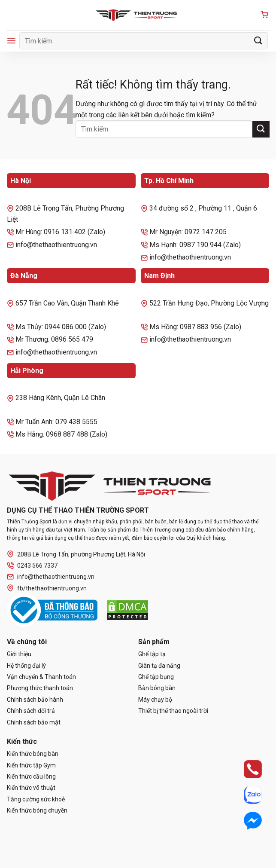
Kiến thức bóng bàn (33, 754)
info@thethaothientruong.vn (51, 577)
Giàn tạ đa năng (159, 666)
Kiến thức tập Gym (31, 765)
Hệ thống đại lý (26, 666)
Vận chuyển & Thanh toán (41, 677)
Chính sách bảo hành (35, 700)
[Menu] (11, 41)
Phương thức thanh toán (40, 688)
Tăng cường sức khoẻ (36, 799)
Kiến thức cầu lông (31, 776)
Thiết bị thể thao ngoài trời (173, 711)
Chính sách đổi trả (31, 711)
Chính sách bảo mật (34, 722)
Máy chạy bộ (155, 700)
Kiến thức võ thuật (31, 788)
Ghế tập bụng (156, 677)
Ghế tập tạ (152, 654)
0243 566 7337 (32, 566)
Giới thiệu (19, 654)
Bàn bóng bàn (157, 688)
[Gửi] (258, 41)
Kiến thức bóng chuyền (37, 810)
